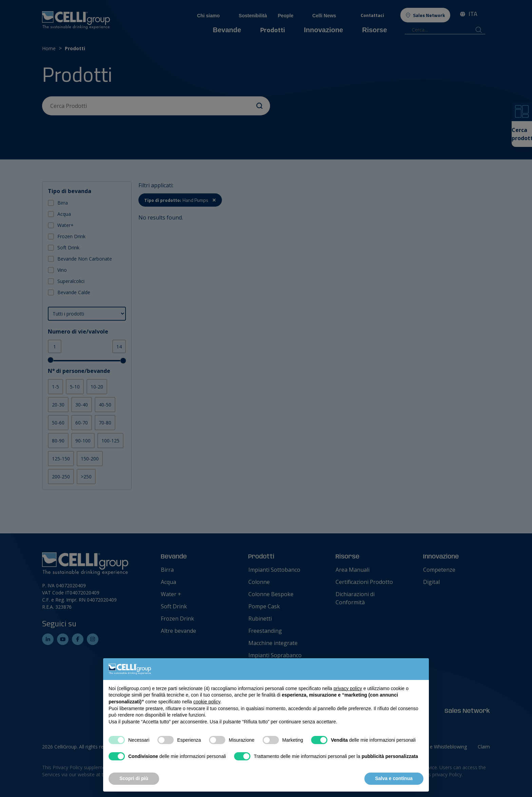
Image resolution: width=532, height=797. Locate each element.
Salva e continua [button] (394, 778)
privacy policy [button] (348, 688)
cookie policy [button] (207, 702)
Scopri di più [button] (134, 778)
